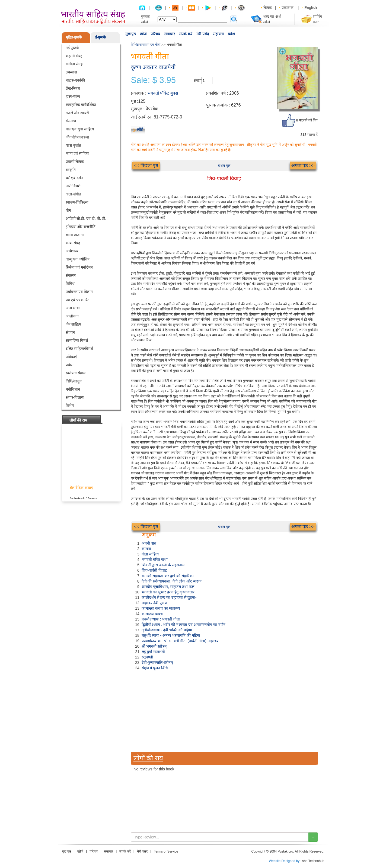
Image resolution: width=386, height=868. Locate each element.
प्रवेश (231, 34)
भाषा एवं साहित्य (77, 153)
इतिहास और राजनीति (81, 227)
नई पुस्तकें (73, 48)
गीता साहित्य (150, 554)
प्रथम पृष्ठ (224, 166)
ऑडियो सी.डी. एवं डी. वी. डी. (86, 218)
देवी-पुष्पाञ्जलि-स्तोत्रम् (157, 663)
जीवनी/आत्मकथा (78, 137)
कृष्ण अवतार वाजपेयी (153, 67)
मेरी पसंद (203, 34)
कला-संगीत (74, 194)
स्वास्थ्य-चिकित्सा (77, 202)
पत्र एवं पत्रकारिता (78, 300)
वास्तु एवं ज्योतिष (78, 259)
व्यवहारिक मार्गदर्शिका (81, 105)
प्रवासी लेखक (75, 162)
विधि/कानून (74, 381)
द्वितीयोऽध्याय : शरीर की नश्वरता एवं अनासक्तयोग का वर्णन (184, 625)
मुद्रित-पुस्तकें (74, 37)
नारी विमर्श (73, 186)
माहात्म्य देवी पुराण (154, 603)
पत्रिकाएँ (71, 357)
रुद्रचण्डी (147, 657)
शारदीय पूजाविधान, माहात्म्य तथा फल (168, 587)
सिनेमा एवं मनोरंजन (79, 267)
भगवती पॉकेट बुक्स (163, 93)
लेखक (268, 8)
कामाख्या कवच (152, 614)
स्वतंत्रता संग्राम (76, 373)
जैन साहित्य (74, 324)
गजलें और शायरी (77, 113)
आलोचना (72, 316)
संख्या (198, 81)
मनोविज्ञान (73, 389)
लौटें (140, 129)
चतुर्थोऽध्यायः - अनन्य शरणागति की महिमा (171, 635)
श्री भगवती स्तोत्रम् (154, 646)
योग (68, 210)
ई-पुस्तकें (101, 37)
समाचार (170, 34)
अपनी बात (149, 543)
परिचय (155, 34)
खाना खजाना (75, 235)
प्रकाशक (288, 8)
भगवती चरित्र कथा (155, 560)
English (311, 8)
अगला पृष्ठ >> (303, 165)
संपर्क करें (186, 34)
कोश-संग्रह (73, 243)
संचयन (70, 332)
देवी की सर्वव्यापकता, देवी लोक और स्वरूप (172, 581)
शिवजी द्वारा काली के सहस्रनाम (163, 565)
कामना (146, 549)
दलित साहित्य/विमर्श (79, 349)
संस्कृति (71, 170)
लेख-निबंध (73, 88)
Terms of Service (166, 851)
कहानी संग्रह (74, 56)
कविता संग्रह (74, 64)
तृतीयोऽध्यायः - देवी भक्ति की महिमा (167, 630)
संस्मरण (71, 121)
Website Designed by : (285, 861)
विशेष (70, 406)
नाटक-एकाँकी (76, 80)
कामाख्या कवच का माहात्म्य (161, 608)
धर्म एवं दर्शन (75, 178)
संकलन (71, 275)
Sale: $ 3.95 (153, 80)
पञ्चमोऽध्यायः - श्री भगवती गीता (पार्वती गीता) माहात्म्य (180, 641)
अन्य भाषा (73, 308)
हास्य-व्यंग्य (73, 97)
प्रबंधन (70, 365)
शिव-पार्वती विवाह (154, 570)
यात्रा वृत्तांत (74, 145)
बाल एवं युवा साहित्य (80, 129)
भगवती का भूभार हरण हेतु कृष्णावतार (168, 592)
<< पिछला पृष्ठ (146, 165)
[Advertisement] (224, 711)
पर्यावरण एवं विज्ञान (79, 292)
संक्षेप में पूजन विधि (155, 668)
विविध (70, 284)
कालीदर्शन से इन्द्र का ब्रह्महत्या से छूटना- (169, 597)
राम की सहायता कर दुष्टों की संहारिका (168, 576)
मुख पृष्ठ (131, 34)
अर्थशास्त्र (72, 251)
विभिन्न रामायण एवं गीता (146, 45)
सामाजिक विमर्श (77, 340)
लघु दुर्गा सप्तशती (153, 652)
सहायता (218, 34)
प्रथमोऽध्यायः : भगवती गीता (161, 619)
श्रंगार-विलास (75, 397)
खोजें (143, 34)
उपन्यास (71, 72)
